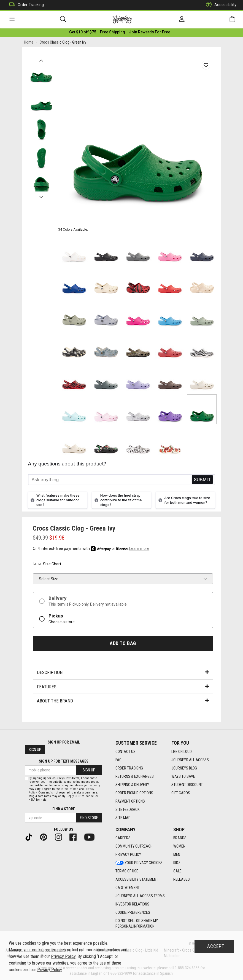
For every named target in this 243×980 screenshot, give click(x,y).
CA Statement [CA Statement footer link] (128, 888)
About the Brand (123, 702)
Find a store (64, 809)
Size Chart (47, 565)
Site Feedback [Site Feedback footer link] (127, 809)
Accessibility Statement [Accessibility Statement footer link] (137, 880)
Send (202, 481)
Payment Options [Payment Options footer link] (130, 801)
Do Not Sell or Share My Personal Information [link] (137, 924)
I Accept (214, 946)
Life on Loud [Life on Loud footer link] (182, 752)
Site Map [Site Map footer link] (123, 818)
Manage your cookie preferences (37, 950)
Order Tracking (25, 5)
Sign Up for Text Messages (64, 761)
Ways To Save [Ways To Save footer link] (183, 776)
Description (123, 673)
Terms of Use (69, 789)
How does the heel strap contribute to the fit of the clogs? (118, 501)
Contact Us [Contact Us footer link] (125, 752)
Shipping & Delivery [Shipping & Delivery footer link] (132, 785)
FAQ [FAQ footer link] (118, 760)
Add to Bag (123, 645)
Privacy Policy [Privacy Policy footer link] (128, 855)
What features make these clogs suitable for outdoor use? (54, 501)
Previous (41, 60)
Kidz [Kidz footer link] (177, 863)
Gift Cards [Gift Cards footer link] (181, 793)
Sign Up (35, 750)
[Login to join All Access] (97, 33)
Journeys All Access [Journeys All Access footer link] (190, 760)
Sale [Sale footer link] (177, 871)
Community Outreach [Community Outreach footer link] (134, 846)
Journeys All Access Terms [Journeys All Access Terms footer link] (140, 896)
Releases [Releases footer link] (182, 880)
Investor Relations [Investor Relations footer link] (132, 904)
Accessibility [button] (220, 5)
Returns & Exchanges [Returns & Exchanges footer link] (135, 776)
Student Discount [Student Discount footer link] (187, 785)
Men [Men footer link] (177, 855)
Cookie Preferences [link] (133, 913)
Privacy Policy (63, 956)
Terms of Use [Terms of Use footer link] (127, 871)
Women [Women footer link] (179, 846)
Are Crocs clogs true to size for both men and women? (184, 501)
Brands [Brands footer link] (180, 838)
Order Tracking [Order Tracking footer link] (129, 768)
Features (123, 688)
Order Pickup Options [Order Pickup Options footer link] (134, 793)
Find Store (89, 818)
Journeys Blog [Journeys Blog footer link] (184, 768)
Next (41, 197)
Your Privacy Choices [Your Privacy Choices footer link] (139, 863)
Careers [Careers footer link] (123, 838)
